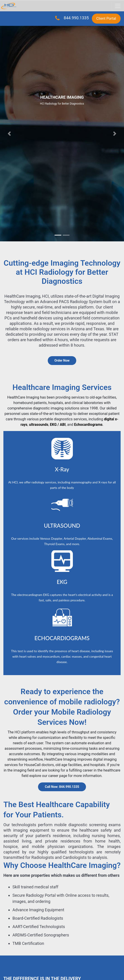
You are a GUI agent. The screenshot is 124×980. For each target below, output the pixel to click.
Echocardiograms (88, 425)
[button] (9, 134)
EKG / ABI (58, 425)
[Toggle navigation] (118, 6)
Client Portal (106, 18)
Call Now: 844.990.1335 (62, 787)
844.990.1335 (76, 18)
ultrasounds (39, 425)
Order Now (62, 360)
